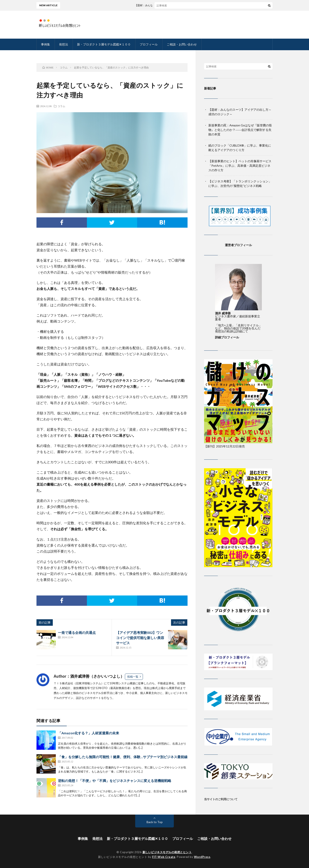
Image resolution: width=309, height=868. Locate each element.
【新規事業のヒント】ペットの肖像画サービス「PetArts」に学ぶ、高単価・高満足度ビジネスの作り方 (240, 166)
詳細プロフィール (227, 337)
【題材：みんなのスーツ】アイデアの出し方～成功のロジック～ (177, 5)
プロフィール (149, 44)
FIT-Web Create (164, 857)
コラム (61, 106)
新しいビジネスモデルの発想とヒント (167, 852)
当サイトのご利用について (221, 799)
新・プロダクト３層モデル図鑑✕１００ (104, 44)
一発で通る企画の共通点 (77, 632)
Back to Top (155, 822)
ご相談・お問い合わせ (182, 44)
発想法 (64, 44)
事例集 (45, 44)
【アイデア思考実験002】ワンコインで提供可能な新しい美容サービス (140, 638)
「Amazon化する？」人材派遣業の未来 (89, 733)
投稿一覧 (133, 677)
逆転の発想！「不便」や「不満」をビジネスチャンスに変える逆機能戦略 (115, 781)
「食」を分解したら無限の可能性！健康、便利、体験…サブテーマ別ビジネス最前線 (123, 757)
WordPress (202, 857)
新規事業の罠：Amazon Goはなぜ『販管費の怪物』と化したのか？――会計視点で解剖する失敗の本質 (240, 130)
